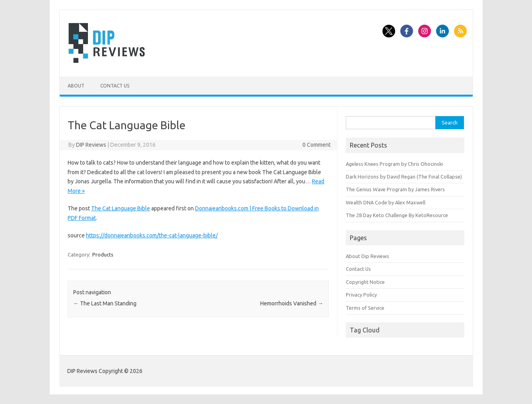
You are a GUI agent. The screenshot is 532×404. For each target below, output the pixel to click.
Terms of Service (365, 308)
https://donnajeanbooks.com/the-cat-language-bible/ (152, 235)
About (76, 86)
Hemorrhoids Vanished (292, 303)
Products (103, 254)
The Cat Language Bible (121, 208)
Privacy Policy (361, 295)
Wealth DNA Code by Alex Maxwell (386, 202)
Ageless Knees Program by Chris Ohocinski (394, 164)
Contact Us (115, 86)
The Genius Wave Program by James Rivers (395, 189)
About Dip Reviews (367, 256)
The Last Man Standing (105, 303)
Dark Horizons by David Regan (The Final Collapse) (404, 177)
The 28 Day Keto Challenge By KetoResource (397, 215)
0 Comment (317, 145)
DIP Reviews (91, 145)
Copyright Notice (365, 282)
